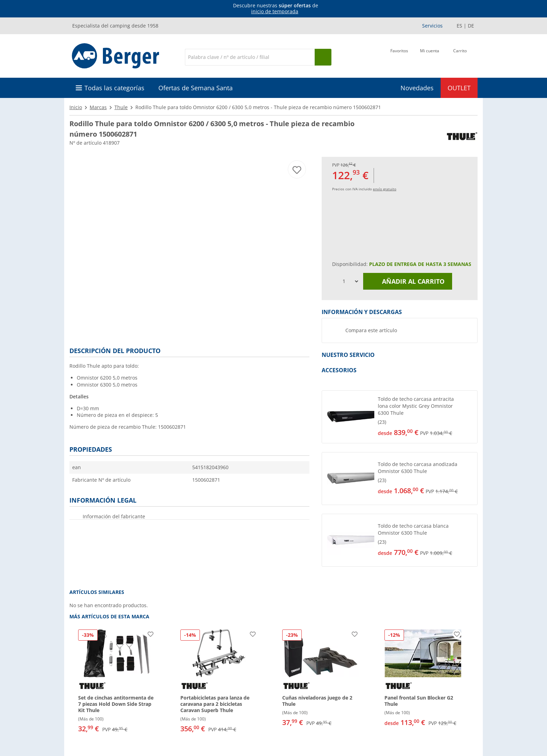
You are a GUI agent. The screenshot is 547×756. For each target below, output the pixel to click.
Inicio (76, 107)
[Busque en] (323, 57)
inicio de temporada (275, 11)
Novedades (417, 88)
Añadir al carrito (408, 281)
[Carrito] (460, 56)
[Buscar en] (250, 57)
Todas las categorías (114, 88)
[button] (400, 417)
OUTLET (459, 88)
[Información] (275, 9)
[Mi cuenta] (430, 56)
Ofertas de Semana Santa (196, 88)
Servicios (432, 26)
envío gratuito (385, 189)
